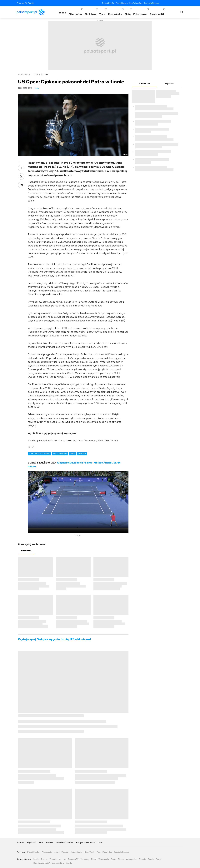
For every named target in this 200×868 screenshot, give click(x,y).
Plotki (94, 859)
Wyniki (31, 3)
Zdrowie (142, 859)
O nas (100, 843)
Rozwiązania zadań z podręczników (49, 863)
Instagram (174, 3)
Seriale (151, 859)
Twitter (165, 3)
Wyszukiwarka (182, 12)
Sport (57, 852)
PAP (41, 843)
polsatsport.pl (24, 74)
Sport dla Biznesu (151, 3)
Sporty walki (157, 14)
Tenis (102, 14)
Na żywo (62, 859)
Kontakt (20, 843)
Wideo (62, 13)
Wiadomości (47, 852)
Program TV (22, 3)
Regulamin (31, 843)
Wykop (21, 185)
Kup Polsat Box (136, 3)
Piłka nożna (75, 14)
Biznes (121, 859)
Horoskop (85, 859)
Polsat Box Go (108, 3)
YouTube (170, 3)
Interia (36, 859)
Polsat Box (107, 852)
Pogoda (65, 852)
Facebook (161, 3)
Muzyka (69, 863)
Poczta (44, 859)
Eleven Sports (76, 852)
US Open (45, 74)
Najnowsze (145, 84)
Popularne (26, 551)
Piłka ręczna (140, 14)
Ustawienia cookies (65, 843)
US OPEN (82, 454)
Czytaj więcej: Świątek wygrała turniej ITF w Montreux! (55, 639)
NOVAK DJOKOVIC (60, 454)
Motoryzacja (131, 859)
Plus (98, 852)
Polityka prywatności (85, 843)
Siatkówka (91, 14)
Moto (128, 14)
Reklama (49, 843)
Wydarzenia (104, 859)
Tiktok (178, 3)
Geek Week (90, 852)
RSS (182, 3)
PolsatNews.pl (122, 3)
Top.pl (159, 859)
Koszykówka (115, 14)
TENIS (73, 454)
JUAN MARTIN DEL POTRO (39, 454)
